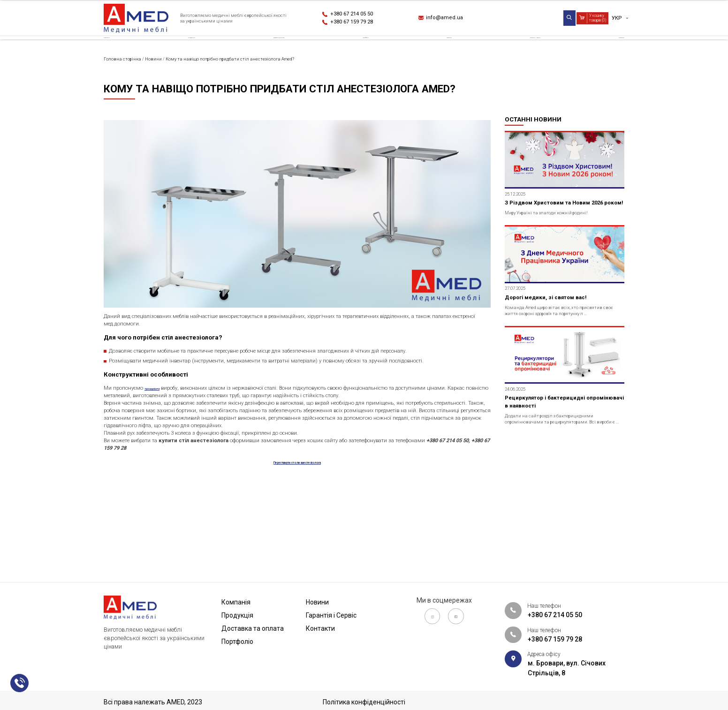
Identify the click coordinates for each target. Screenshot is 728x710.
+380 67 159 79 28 (360, 24)
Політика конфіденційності (364, 702)
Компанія (120, 49)
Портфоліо (378, 49)
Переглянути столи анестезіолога (297, 562)
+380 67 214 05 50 (360, 14)
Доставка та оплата (285, 49)
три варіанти (175, 450)
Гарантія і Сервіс (525, 49)
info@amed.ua (451, 19)
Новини (447, 49)
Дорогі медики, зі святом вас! (556, 355)
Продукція (192, 49)
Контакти (607, 49)
